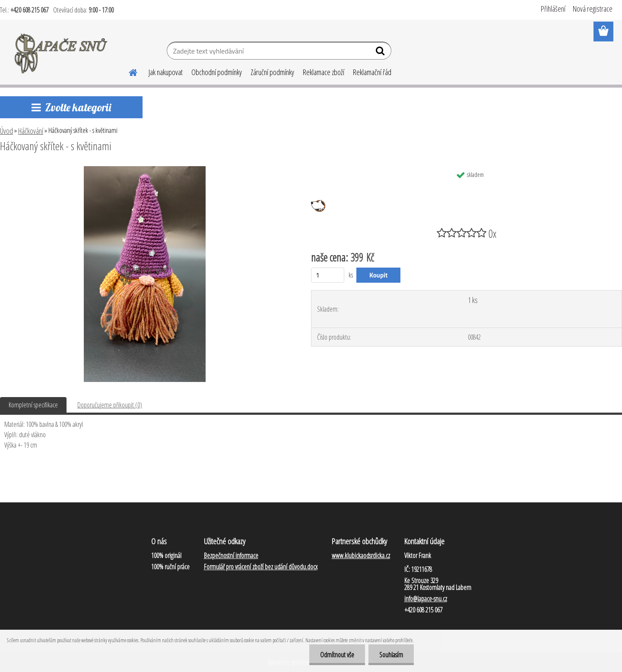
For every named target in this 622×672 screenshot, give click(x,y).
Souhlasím (391, 655)
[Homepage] (128, 71)
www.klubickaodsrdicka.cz (361, 555)
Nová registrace (593, 9)
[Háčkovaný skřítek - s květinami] (145, 170)
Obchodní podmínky (217, 72)
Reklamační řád (372, 72)
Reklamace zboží (324, 72)
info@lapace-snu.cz (426, 599)
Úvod (6, 131)
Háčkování (31, 131)
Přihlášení (553, 9)
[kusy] (328, 275)
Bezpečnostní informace (231, 555)
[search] (381, 53)
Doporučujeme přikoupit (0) (110, 405)
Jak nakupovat (166, 72)
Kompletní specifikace (33, 405)
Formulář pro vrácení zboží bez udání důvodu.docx (261, 567)
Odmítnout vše (337, 655)
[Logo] (62, 52)
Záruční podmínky (272, 72)
